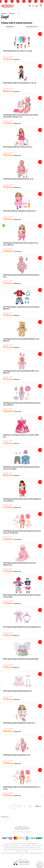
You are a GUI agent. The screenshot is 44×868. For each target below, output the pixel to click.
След (38, 806)
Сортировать (11, 27)
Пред (6, 806)
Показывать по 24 (33, 27)
